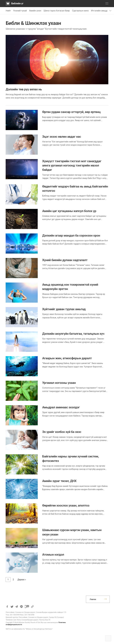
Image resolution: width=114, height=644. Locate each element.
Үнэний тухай (20, 11)
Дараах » (22, 580)
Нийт (8, 11)
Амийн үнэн (35, 11)
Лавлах (93, 599)
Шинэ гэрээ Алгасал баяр (57, 11)
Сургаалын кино (80, 11)
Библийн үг (17, 3)
